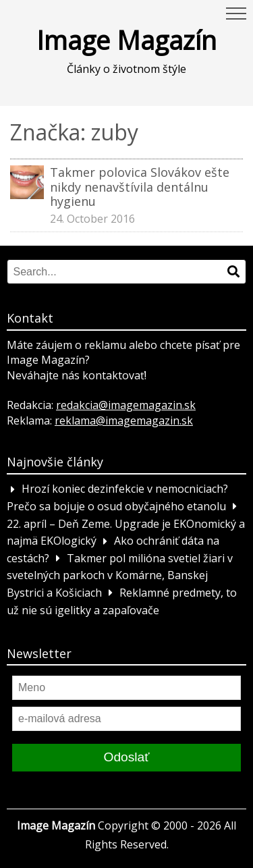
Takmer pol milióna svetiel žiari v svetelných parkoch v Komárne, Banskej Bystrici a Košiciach (120, 575)
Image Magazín (126, 40)
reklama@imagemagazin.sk (124, 421)
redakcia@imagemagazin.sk (126, 405)
